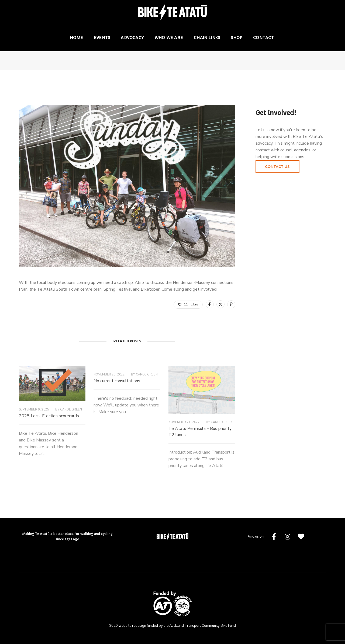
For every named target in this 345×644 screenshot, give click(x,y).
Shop (237, 38)
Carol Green (71, 410)
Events (102, 38)
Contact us (277, 166)
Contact (263, 38)
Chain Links (207, 38)
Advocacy (132, 38)
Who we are (169, 38)
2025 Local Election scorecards (49, 416)
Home (76, 38)
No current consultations (117, 381)
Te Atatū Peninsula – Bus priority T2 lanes (200, 432)
